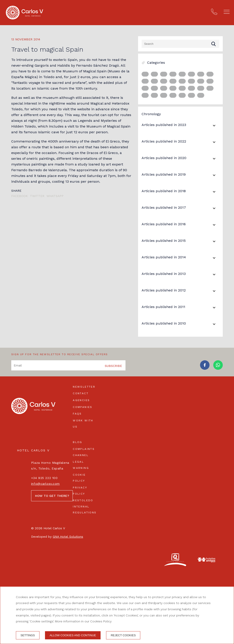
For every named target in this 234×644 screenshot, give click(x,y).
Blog (78, 442)
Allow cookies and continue (73, 635)
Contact (81, 393)
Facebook (20, 196)
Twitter (37, 196)
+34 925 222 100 (44, 478)
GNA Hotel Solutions (68, 537)
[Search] (180, 44)
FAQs (77, 414)
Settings (28, 635)
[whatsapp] (218, 368)
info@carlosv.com (45, 484)
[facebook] (205, 368)
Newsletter (84, 387)
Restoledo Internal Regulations (85, 506)
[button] (227, 12)
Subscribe (113, 366)
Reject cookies (123, 635)
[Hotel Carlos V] (24, 13)
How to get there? (52, 496)
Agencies (81, 400)
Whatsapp (55, 196)
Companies (83, 407)
